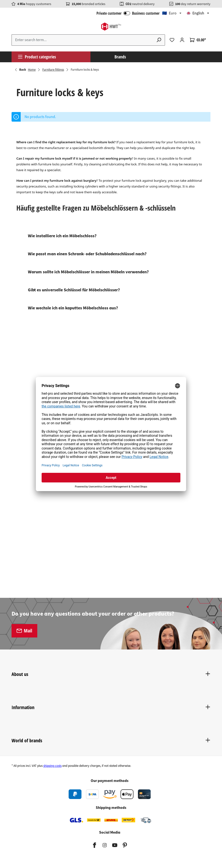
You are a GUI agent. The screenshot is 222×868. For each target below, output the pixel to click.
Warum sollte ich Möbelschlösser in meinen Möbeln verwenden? (88, 272)
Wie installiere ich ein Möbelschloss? (62, 236)
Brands (120, 57)
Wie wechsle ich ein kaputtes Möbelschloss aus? (73, 308)
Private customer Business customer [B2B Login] (128, 13)
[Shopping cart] (198, 40)
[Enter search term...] (82, 40)
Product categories (37, 57)
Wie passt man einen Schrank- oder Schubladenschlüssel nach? (87, 254)
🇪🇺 (169, 13)
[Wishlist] (172, 40)
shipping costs (52, 766)
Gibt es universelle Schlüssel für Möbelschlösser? (74, 290)
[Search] (159, 40)
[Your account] (182, 40)
